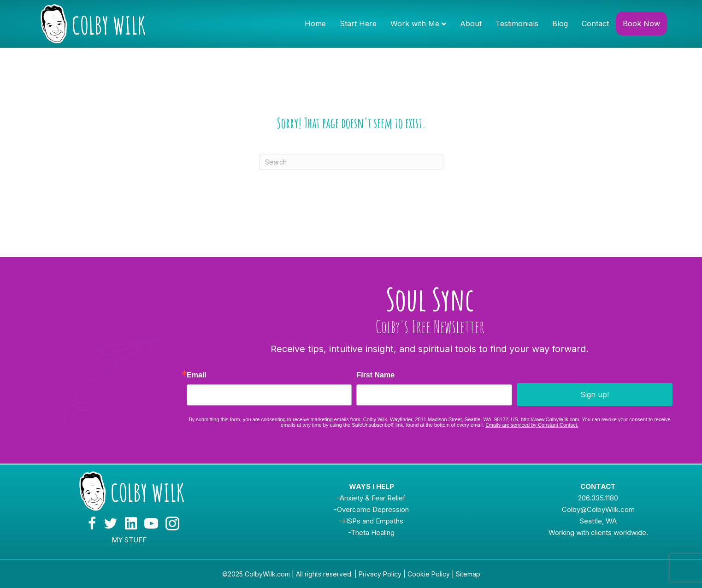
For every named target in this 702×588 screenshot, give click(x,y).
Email (197, 375)
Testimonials (517, 24)
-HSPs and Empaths (372, 521)
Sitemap (468, 574)
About (471, 24)
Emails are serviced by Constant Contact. (532, 425)
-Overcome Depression (371, 509)
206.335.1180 (598, 498)
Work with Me (415, 24)
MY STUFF (129, 540)
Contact (595, 24)
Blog (560, 24)
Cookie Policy (429, 574)
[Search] (351, 162)
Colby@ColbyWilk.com (598, 509)
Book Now (641, 24)
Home (315, 24)
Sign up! (595, 394)
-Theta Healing (371, 532)
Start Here (358, 24)
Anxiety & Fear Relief (373, 498)
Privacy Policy (380, 574)
